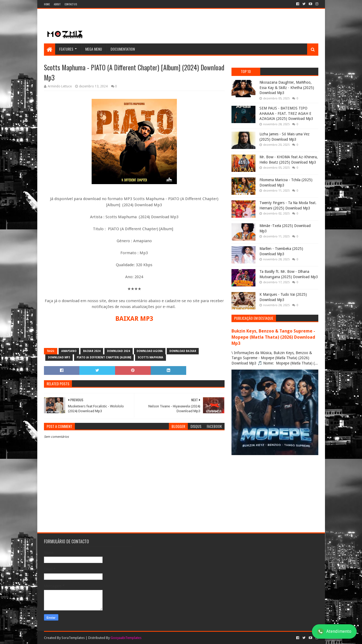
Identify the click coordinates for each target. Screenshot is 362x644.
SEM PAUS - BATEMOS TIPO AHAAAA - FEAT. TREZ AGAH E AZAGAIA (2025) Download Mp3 (286, 113)
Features (66, 49)
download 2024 (119, 351)
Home (47, 4)
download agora (150, 351)
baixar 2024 (92, 351)
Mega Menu (94, 49)
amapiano (69, 351)
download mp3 (59, 357)
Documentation (123, 49)
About (57, 4)
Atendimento (334, 631)
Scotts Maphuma (151, 357)
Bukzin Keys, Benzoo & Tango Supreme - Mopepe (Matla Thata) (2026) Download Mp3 (273, 337)
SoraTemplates (73, 638)
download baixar (183, 351)
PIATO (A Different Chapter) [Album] (104, 357)
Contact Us (71, 4)
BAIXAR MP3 (134, 319)
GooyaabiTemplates (126, 638)
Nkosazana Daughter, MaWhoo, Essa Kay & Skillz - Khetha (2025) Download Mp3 (287, 88)
